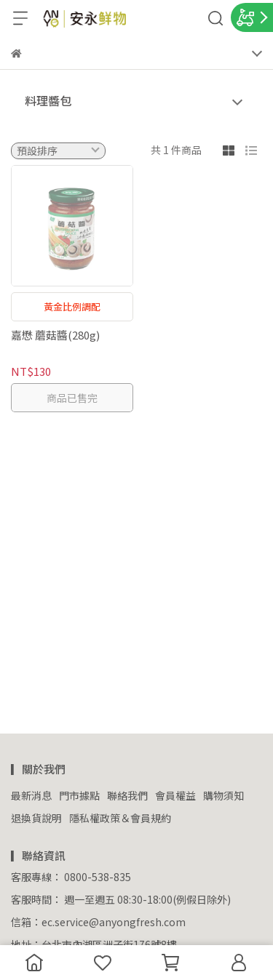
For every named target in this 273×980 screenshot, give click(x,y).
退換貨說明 (36, 818)
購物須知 (223, 795)
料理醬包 (48, 100)
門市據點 (79, 795)
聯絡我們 (127, 795)
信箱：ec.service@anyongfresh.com (98, 922)
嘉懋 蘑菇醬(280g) (55, 335)
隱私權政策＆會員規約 (120, 818)
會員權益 (175, 795)
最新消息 (31, 795)
